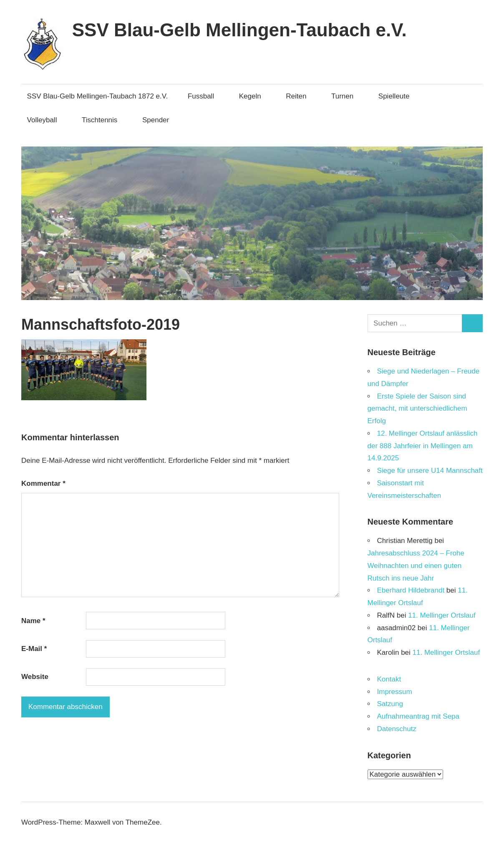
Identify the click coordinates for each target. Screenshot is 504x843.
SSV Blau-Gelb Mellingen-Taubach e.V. (239, 30)
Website (35, 677)
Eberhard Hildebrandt (411, 590)
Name (33, 621)
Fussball (205, 96)
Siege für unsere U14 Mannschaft (430, 471)
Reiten (300, 96)
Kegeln (254, 96)
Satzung (390, 704)
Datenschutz (397, 729)
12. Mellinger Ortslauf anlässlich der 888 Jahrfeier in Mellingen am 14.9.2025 (423, 446)
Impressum (395, 692)
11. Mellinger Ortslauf (442, 615)
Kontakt (389, 679)
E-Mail (34, 649)
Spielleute (398, 96)
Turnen (346, 96)
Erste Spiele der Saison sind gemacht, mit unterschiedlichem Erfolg (417, 409)
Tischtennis (104, 120)
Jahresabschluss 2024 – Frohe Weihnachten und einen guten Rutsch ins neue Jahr (416, 566)
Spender (156, 120)
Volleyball (46, 120)
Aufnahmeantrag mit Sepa (418, 716)
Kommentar (43, 483)
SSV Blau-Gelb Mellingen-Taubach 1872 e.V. (98, 96)
